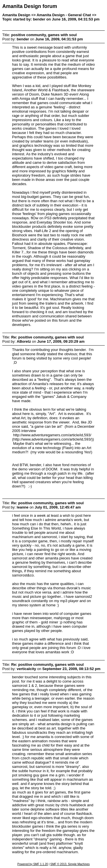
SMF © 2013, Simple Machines (70, 864)
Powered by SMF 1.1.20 (33, 864)
